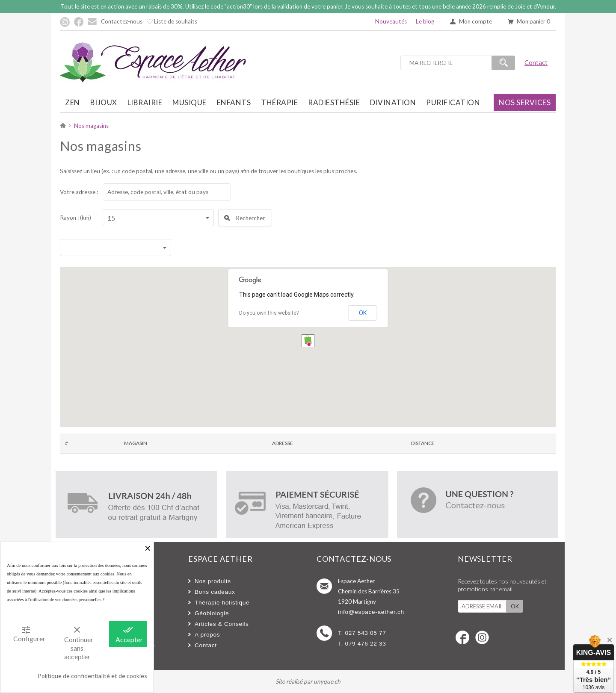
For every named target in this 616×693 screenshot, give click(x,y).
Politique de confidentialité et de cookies (92, 676)
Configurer (29, 634)
